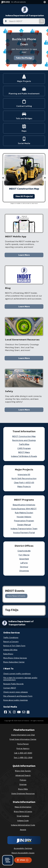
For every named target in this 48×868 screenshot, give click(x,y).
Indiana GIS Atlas (10, 650)
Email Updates (23, 816)
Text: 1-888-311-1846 (23, 758)
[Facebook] (5, 712)
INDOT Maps (24, 452)
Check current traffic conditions (17, 674)
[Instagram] (14, 712)
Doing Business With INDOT (24, 509)
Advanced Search (23, 775)
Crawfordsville (24, 551)
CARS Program (24, 448)
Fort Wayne (24, 555)
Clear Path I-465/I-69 (24, 483)
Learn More (24, 255)
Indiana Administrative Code (23, 825)
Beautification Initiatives (24, 505)
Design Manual (24, 525)
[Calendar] (28, 712)
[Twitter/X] (10, 712)
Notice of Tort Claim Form (14, 646)
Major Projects (24, 486)
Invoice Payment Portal (24, 533)
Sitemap (23, 784)
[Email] (24, 712)
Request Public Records (13, 684)
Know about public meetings (16, 700)
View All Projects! (24, 196)
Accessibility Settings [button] (23, 848)
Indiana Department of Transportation (25, 15)
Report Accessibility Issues (23, 853)
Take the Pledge (24, 58)
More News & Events (16, 596)
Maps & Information (23, 807)
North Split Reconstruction (24, 478)
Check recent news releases (16, 692)
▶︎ (46, 178)
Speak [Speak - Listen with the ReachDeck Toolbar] (23, 860)
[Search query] (23, 21)
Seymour (24, 567)
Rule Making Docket (24, 513)
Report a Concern (11, 642)
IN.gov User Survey (23, 771)
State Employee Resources (23, 793)
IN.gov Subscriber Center (14, 662)
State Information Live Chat (23, 735)
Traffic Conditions (11, 637)
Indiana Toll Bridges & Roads (24, 456)
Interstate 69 (24, 475)
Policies (23, 780)
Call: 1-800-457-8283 (23, 753)
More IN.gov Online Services (15, 658)
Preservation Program (24, 521)
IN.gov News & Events (23, 811)
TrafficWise (24, 444)
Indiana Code (23, 821)
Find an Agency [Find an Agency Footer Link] (23, 748)
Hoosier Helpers (24, 517)
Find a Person (23, 744)
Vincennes (24, 571)
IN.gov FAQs (23, 789)
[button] (45, 2)
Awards (23, 830)
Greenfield (24, 559)
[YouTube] (19, 712)
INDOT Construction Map (24, 436)
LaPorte (24, 563)
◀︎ (4, 178)
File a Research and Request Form (18, 696)
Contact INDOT (10, 688)
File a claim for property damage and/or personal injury (20, 679)
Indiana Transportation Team (24, 529)
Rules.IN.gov (8, 654)
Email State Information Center (23, 739)
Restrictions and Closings (24, 440)
